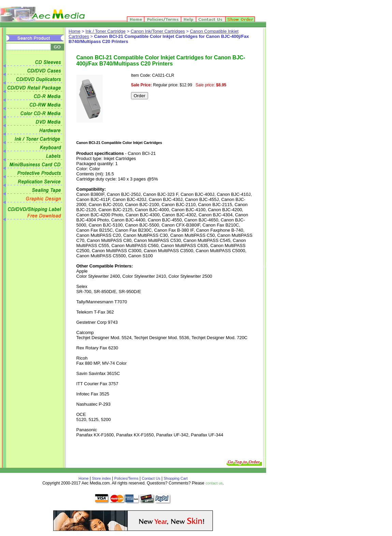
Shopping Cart (175, 478)
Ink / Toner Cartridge (106, 31)
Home (75, 31)
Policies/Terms (126, 478)
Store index (101, 478)
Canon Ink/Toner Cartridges (158, 31)
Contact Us (151, 478)
